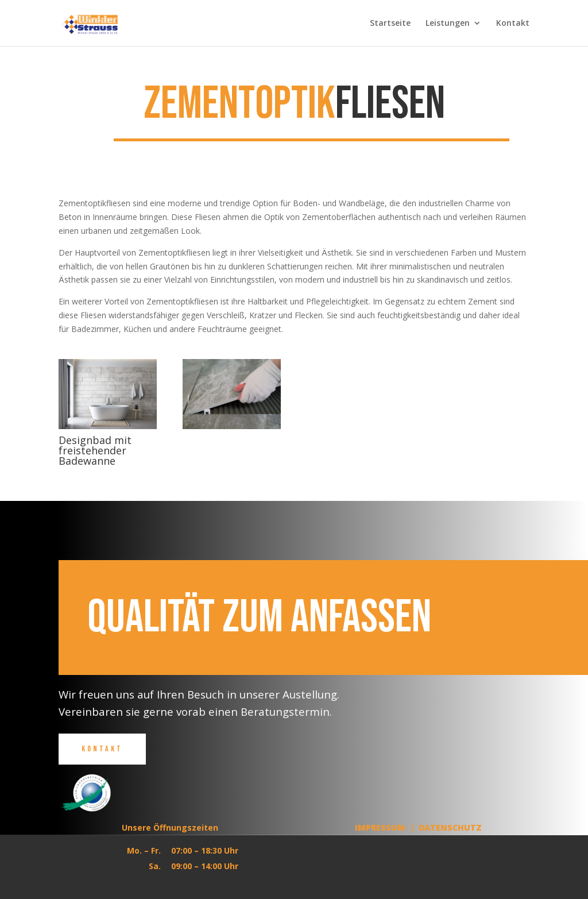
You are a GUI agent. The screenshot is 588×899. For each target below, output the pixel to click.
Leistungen (448, 24)
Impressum (380, 827)
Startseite (390, 24)
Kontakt (513, 24)
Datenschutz (450, 827)
